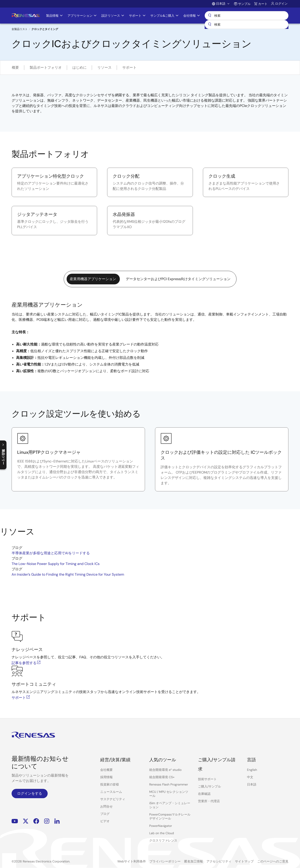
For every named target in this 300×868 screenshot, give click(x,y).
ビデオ (105, 821)
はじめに (80, 67)
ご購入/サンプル (209, 786)
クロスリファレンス (163, 840)
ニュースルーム (111, 792)
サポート (129, 67)
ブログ (105, 814)
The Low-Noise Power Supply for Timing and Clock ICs (56, 564)
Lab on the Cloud (162, 833)
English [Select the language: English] (252, 770)
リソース (104, 67)
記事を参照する (26, 663)
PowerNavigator (161, 826)
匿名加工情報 (194, 861)
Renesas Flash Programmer (169, 784)
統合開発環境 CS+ (162, 777)
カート (263, 4)
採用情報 (106, 777)
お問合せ (106, 806)
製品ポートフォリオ (46, 67)
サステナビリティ (113, 799)
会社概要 (106, 770)
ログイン (281, 4)
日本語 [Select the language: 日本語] (252, 784)
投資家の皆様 (110, 784)
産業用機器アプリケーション (93, 279)
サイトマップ (244, 861)
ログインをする (30, 793)
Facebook (36, 821)
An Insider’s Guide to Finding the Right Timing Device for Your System (68, 574)
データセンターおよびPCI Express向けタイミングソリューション (178, 279)
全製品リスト (20, 29)
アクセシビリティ (219, 861)
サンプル (244, 4)
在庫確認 (204, 794)
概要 (15, 67)
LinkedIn (57, 821)
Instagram (47, 821)
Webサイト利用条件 (132, 861)
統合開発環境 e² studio (165, 770)
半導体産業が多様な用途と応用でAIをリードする (51, 553)
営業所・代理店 (209, 801)
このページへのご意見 (273, 861)
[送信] (210, 24)
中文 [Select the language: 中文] (250, 777)
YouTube (15, 821)
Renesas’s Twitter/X (26, 821)
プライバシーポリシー (165, 861)
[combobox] (247, 24)
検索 (247, 16)
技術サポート (207, 779)
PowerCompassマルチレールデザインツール (170, 816)
